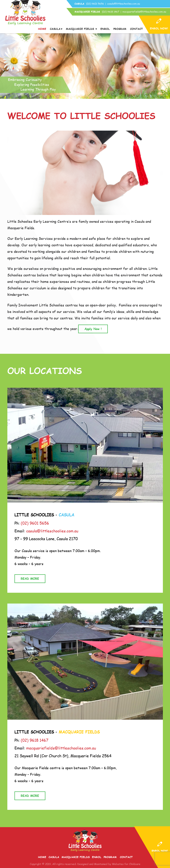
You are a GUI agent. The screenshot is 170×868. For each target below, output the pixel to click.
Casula (55, 29)
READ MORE (30, 579)
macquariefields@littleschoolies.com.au (144, 12)
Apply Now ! (93, 329)
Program (120, 29)
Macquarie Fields (80, 29)
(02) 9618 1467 (111, 12)
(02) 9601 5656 (95, 4)
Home (42, 29)
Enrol (105, 29)
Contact (136, 29)
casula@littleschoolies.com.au (124, 4)
